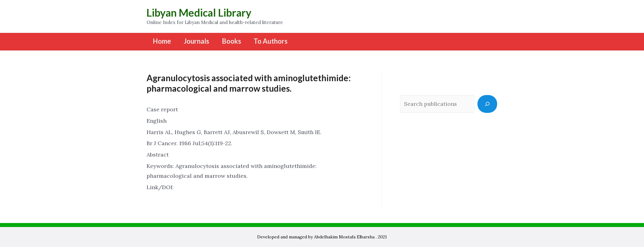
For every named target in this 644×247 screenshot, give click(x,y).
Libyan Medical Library (199, 12)
